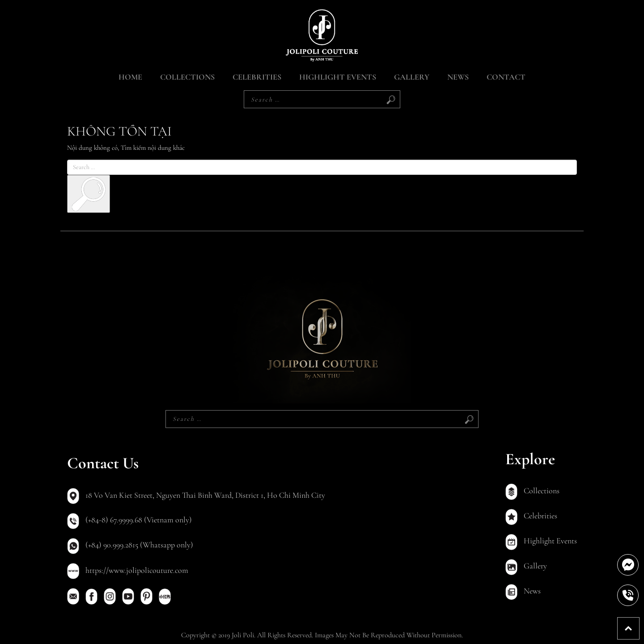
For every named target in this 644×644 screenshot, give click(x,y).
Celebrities (257, 77)
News (458, 77)
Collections (187, 77)
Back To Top (639, 622)
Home (130, 77)
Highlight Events (338, 77)
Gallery (412, 77)
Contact (506, 77)
